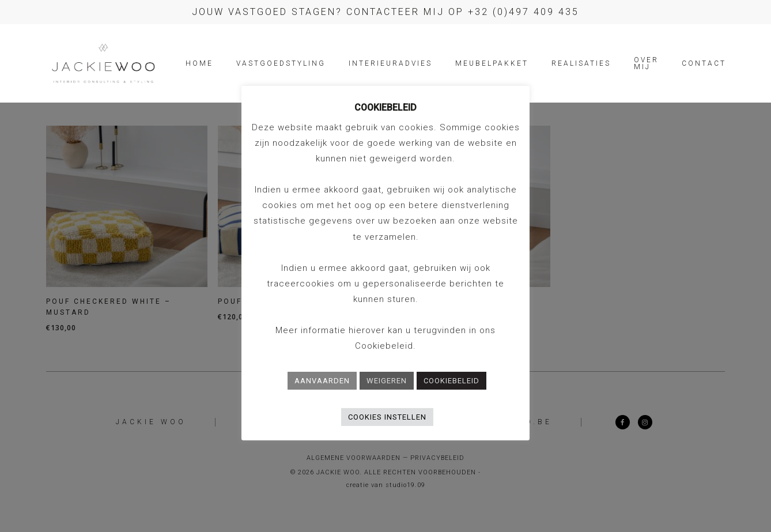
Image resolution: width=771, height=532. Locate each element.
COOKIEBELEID (451, 381)
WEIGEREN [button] (387, 381)
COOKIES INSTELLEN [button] (387, 417)
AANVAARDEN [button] (322, 381)
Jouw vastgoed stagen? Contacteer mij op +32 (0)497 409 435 (385, 12)
